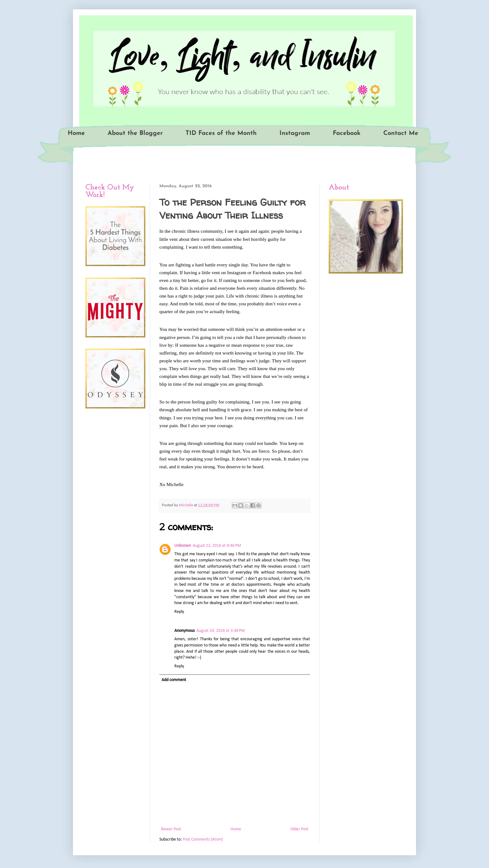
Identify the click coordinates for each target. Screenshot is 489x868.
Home (76, 133)
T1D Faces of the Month (221, 133)
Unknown (183, 546)
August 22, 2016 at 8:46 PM (217, 546)
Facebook (347, 133)
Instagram (295, 133)
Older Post (299, 829)
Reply (179, 612)
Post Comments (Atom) (203, 839)
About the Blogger (135, 133)
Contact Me (401, 133)
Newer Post (171, 829)
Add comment (174, 680)
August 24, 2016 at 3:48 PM (221, 631)
